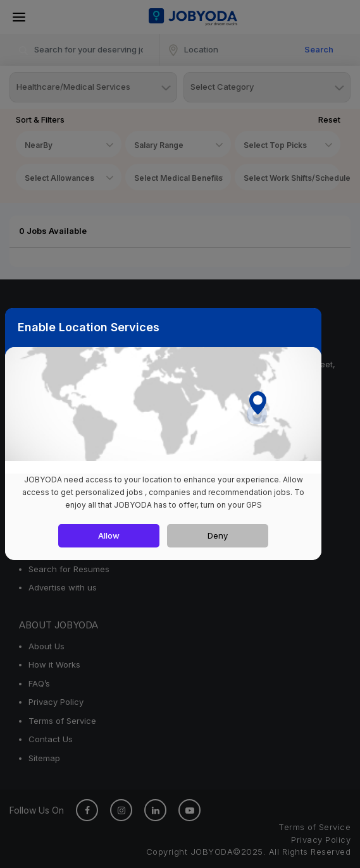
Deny (218, 535)
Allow (109, 535)
